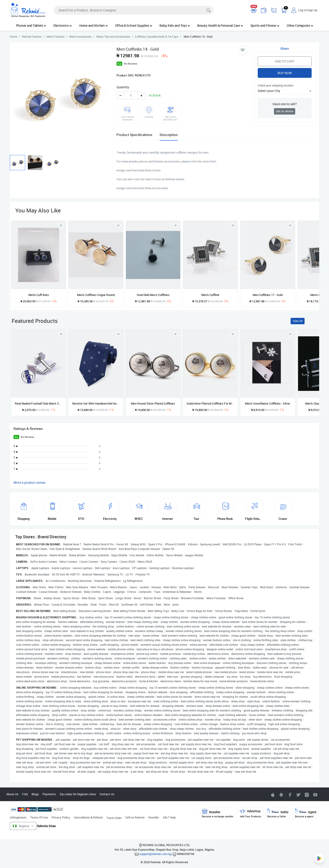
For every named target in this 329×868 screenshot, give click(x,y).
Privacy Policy (61, 817)
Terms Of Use (39, 817)
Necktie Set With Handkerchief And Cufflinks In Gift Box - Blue (96, 403)
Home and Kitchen (94, 25)
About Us (12, 794)
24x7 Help (169, 817)
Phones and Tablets (31, 25)
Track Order (114, 818)
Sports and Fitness (265, 25)
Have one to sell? (285, 104)
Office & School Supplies (134, 25)
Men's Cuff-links (39, 295)
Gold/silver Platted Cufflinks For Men (210, 403)
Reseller (154, 817)
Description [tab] (169, 135)
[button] (285, 91)
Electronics (63, 25)
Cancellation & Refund (88, 817)
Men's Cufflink (210, 295)
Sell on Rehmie (135, 817)
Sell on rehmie (285, 111)
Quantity (123, 87)
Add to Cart (285, 61)
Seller (278, 813)
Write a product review (29, 482)
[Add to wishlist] (61, 334)
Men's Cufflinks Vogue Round (96, 295)
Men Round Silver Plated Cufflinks (153, 403)
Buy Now (285, 73)
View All (298, 321)
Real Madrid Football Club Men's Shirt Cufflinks (38, 403)
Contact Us (107, 794)
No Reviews (131, 64)
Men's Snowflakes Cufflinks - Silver (268, 403)
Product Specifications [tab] (134, 135)
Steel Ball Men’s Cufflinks (153, 295)
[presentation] (308, 256)
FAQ (25, 794)
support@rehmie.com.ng (155, 854)
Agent (306, 813)
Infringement (18, 817)
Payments (49, 794)
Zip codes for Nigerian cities (78, 794)
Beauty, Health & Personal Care (220, 25)
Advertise (251, 813)
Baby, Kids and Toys (175, 25)
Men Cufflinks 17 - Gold (268, 295)
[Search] (134, 10)
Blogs (35, 794)
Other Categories (300, 25)
